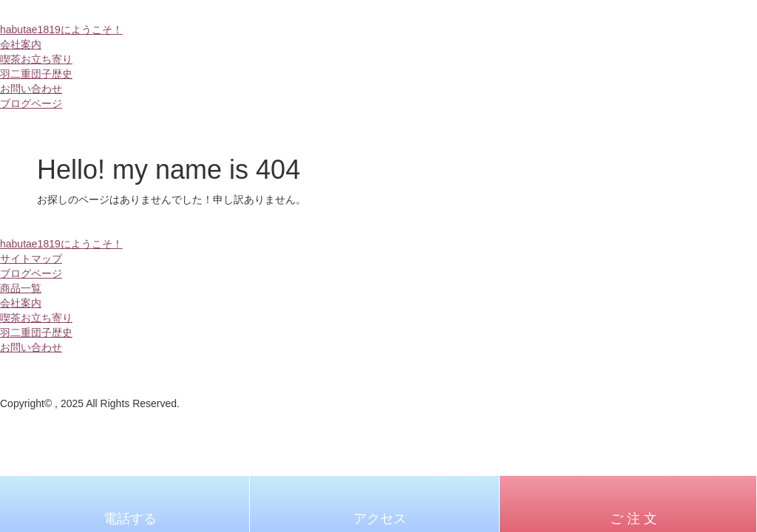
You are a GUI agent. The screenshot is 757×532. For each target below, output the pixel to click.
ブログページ (31, 103)
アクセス (380, 519)
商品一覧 (21, 288)
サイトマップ (31, 259)
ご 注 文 (634, 519)
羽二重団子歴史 (36, 74)
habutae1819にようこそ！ (61, 30)
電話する (130, 519)
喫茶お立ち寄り (36, 59)
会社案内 (21, 44)
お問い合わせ (31, 89)
